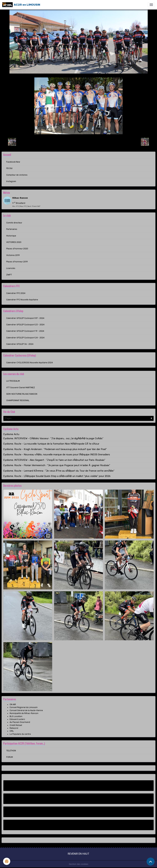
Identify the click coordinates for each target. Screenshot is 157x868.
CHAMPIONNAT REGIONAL (18, 400)
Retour (78, 142)
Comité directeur (14, 223)
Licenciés (11, 268)
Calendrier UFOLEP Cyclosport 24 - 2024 (25, 338)
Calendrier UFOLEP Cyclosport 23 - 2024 (25, 325)
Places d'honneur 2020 (17, 249)
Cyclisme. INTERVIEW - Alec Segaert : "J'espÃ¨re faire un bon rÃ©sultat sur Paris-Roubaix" (54, 460)
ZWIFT (9, 275)
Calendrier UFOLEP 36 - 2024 (20, 344)
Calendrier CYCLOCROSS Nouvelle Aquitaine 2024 (30, 363)
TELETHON (11, 751)
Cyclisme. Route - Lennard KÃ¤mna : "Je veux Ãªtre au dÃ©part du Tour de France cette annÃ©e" (59, 471)
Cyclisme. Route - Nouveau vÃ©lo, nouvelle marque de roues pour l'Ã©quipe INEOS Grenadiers (57, 455)
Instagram (11, 181)
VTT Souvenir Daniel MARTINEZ (21, 388)
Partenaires (12, 229)
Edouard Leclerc (17, 719)
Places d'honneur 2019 (17, 262)
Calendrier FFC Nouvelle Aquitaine (22, 300)
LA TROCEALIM (13, 381)
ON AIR (13, 704)
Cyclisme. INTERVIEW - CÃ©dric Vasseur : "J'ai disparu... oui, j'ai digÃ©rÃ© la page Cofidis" (53, 438)
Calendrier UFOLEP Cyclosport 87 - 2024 (25, 318)
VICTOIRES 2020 (14, 242)
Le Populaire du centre (20, 734)
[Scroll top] (151, 862)
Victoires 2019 (13, 255)
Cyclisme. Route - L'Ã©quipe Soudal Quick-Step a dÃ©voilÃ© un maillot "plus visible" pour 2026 (57, 476)
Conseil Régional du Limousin (24, 707)
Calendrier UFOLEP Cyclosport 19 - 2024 (25, 331)
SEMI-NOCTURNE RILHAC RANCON (22, 394)
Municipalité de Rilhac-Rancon (24, 713)
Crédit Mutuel (16, 725)
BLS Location (16, 716)
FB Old (9, 168)
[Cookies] (7, 861)
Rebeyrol (14, 728)
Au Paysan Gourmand (20, 722)
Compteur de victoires (17, 175)
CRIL (12, 731)
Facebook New (13, 162)
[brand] (21, 5)
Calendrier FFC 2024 (16, 293)
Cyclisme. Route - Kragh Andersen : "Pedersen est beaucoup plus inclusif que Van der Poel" (55, 449)
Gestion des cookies (79, 864)
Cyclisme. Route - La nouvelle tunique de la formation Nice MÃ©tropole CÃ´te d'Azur (51, 444)
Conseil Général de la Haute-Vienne (26, 710)
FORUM (10, 757)
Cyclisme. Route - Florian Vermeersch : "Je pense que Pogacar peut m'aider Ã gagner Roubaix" (57, 465)
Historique (11, 236)
